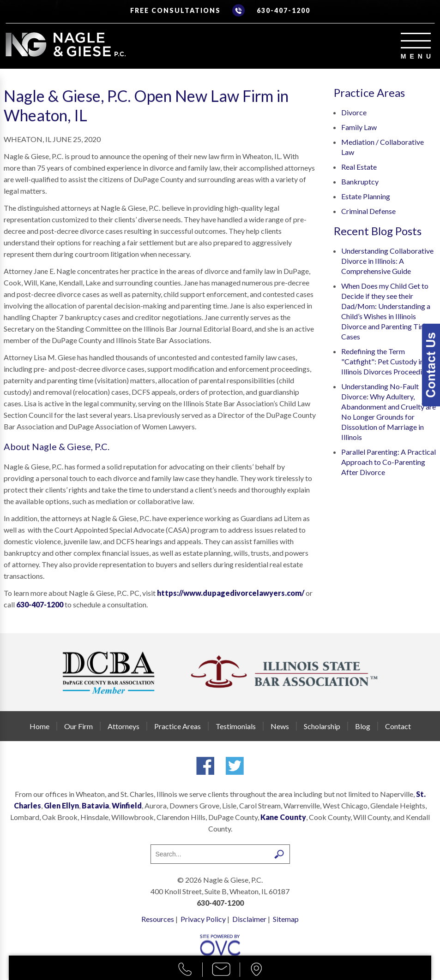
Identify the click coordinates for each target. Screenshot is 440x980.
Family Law (359, 127)
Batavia (95, 805)
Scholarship (322, 726)
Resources (158, 919)
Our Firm (78, 726)
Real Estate (359, 167)
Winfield (127, 805)
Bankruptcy (360, 181)
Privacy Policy (203, 919)
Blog (363, 726)
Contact (398, 726)
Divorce (354, 112)
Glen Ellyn (61, 805)
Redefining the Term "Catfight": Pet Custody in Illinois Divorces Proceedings (387, 361)
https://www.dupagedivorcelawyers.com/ (231, 593)
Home (39, 726)
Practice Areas (178, 726)
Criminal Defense (368, 211)
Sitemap (286, 919)
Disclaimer (249, 919)
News (280, 726)
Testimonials (236, 726)
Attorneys (124, 726)
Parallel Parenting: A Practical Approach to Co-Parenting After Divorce (389, 462)
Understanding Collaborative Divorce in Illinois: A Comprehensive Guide (387, 261)
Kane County (283, 817)
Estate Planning (366, 196)
